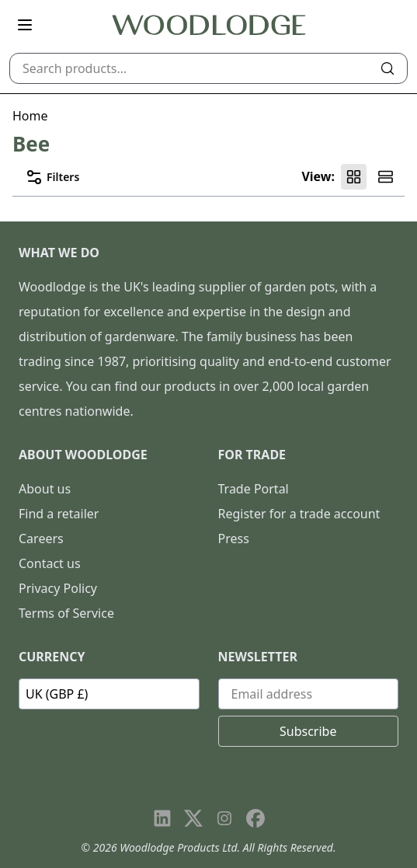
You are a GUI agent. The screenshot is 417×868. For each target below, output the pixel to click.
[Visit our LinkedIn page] (162, 818)
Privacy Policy (58, 588)
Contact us (50, 563)
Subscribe (308, 731)
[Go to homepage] (209, 25)
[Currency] (109, 694)
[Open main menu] (25, 25)
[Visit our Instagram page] (224, 818)
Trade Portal (254, 489)
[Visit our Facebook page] (255, 818)
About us (45, 489)
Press (234, 539)
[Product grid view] (354, 177)
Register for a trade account (299, 514)
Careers (41, 539)
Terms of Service (66, 613)
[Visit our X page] (193, 818)
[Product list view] (386, 177)
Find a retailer (59, 514)
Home (30, 116)
